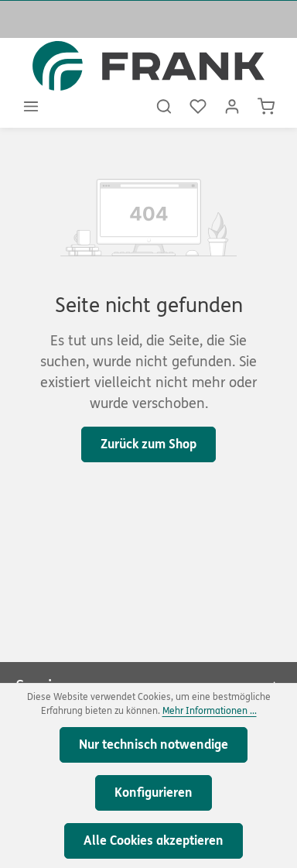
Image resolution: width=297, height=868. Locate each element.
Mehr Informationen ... (210, 711)
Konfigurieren (154, 793)
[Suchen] (164, 106)
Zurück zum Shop (148, 444)
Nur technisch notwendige (154, 744)
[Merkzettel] (198, 106)
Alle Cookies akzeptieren (154, 841)
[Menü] (31, 106)
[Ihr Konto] (232, 106)
